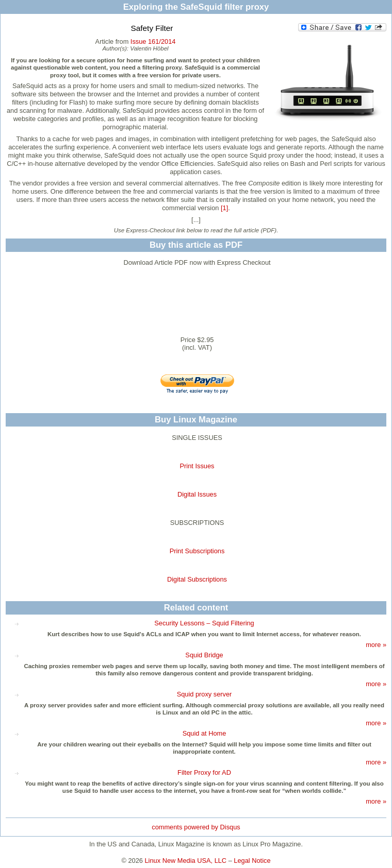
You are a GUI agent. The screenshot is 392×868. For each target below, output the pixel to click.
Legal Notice (252, 861)
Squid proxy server (205, 694)
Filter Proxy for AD (204, 772)
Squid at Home (205, 733)
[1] (224, 208)
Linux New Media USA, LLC (186, 861)
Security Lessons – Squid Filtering (204, 623)
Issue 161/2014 (153, 41)
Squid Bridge (204, 655)
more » (376, 645)
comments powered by (196, 827)
